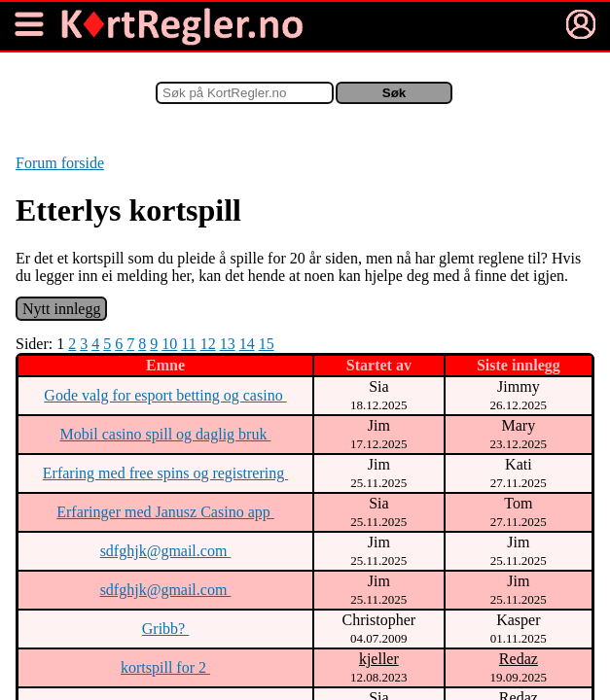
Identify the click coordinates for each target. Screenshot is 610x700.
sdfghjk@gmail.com (166, 551)
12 (208, 344)
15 (267, 344)
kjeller (379, 659)
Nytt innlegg (61, 309)
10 (169, 344)
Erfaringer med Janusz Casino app (165, 512)
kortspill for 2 (165, 667)
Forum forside (60, 163)
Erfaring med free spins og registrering (165, 473)
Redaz (519, 659)
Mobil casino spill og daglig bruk (166, 434)
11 (188, 344)
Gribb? (165, 629)
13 (228, 344)
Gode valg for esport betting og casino (165, 395)
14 (247, 344)
